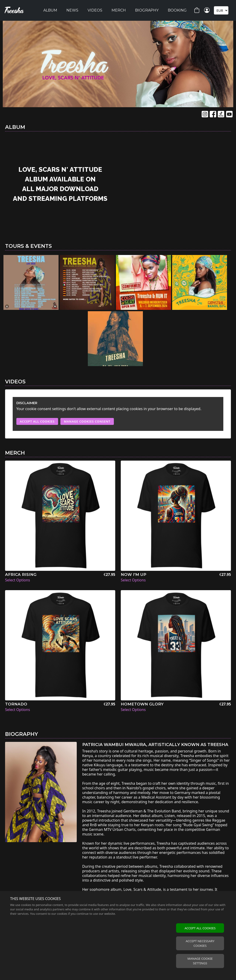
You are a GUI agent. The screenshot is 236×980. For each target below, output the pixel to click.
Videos (95, 10)
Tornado (16, 704)
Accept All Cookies (37, 421)
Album (50, 10)
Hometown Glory (142, 704)
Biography (147, 10)
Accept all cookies (200, 928)
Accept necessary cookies (200, 943)
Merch (119, 10)
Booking (177, 10)
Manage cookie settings (200, 961)
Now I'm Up (134, 574)
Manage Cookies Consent (87, 421)
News (72, 10)
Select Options (18, 580)
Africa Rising (21, 574)
